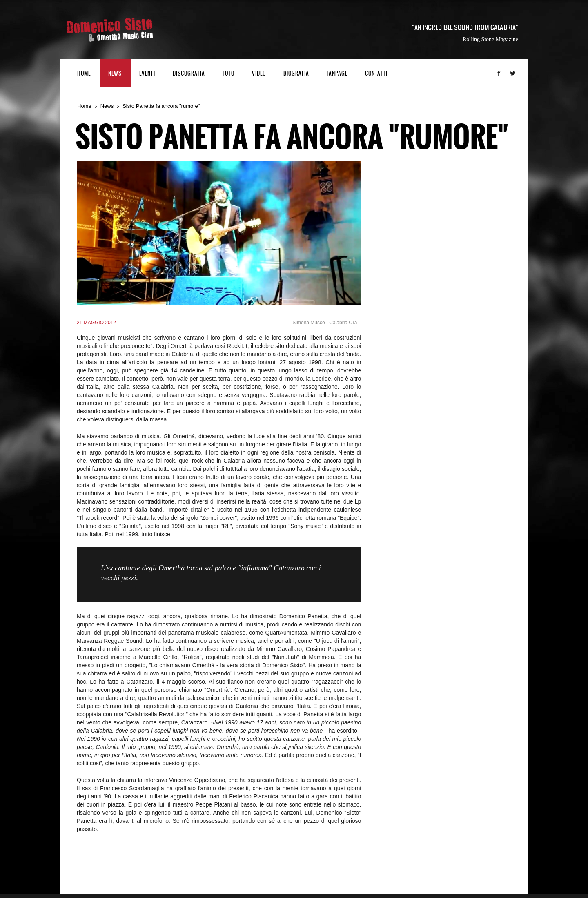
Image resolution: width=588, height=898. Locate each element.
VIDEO (259, 74)
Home (84, 106)
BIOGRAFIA (296, 74)
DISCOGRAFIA (189, 74)
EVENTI (147, 74)
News (107, 106)
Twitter (513, 73)
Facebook (499, 73)
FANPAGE (337, 74)
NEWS (115, 74)
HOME (84, 74)
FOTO (228, 74)
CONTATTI (376, 74)
